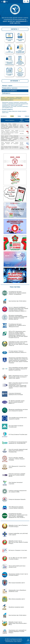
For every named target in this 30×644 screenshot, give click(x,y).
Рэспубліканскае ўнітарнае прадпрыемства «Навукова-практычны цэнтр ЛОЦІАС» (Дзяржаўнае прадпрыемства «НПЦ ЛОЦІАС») (18, 516)
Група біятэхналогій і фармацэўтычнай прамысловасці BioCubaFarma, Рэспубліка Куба (18, 451)
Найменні (27, 116)
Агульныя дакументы (7, 109)
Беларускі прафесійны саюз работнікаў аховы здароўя (18, 534)
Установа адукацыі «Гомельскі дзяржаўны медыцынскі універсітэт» (18, 352)
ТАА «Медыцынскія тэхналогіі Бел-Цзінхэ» (17, 467)
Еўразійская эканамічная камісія (16, 607)
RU (2, 2)
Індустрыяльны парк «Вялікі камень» (18, 301)
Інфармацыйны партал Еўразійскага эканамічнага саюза (17, 591)
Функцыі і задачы (7, 86)
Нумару (19, 116)
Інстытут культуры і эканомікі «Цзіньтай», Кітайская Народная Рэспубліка (17, 459)
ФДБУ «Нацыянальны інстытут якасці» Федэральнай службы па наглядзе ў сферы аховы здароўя (18, 377)
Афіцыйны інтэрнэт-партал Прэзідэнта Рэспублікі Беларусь (18, 526)
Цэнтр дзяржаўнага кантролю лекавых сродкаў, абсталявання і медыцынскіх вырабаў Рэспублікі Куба (18, 369)
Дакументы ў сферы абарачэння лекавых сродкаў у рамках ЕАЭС (14, 112)
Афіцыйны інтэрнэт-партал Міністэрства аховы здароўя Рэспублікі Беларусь (18, 542)
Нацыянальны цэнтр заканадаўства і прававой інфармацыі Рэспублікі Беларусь (18, 631)
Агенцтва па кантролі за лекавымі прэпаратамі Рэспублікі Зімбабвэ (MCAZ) (17, 475)
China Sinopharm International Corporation (16, 483)
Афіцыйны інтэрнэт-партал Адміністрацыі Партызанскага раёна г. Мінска (18, 623)
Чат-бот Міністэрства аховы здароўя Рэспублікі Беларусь (18, 558)
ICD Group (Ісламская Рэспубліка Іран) (18, 435)
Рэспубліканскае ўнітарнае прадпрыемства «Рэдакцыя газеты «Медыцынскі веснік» (17, 325)
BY (4, 2)
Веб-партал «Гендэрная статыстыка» (18, 550)
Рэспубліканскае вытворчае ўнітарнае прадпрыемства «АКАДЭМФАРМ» (18, 443)
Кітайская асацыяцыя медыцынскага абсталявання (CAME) (18, 491)
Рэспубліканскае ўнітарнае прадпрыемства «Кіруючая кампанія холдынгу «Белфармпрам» (17, 293)
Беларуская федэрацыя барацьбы (17, 499)
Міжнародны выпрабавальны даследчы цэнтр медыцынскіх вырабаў (18, 410)
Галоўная (3, 97)
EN (7, 2)
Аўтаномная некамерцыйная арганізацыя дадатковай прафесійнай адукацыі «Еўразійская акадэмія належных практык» (18, 317)
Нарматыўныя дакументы (9, 91)
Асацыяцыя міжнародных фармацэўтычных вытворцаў (16, 394)
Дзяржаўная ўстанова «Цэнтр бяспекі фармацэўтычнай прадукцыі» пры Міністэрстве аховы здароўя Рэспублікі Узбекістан (18, 344)
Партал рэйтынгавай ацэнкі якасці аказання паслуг (17, 567)
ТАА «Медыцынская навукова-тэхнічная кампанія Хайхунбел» (16, 507)
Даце (12, 116)
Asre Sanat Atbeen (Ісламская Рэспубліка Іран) (16, 426)
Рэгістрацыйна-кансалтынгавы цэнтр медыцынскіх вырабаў (18, 418)
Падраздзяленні (10, 97)
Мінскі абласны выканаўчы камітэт (17, 599)
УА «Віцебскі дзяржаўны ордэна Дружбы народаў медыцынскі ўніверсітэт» (17, 402)
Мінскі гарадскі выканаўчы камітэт (17, 583)
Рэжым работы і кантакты (10, 88)
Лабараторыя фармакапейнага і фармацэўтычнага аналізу (11, 98)
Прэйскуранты (6, 93)
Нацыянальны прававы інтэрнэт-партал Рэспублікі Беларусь (18, 575)
